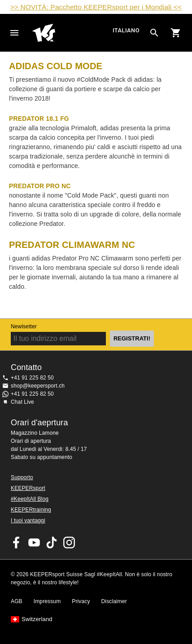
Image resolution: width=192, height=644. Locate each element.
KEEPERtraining (31, 510)
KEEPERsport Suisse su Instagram (69, 543)
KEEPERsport (28, 488)
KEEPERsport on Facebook (17, 543)
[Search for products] (154, 33)
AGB (17, 601)
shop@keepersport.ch (38, 386)
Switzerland (37, 619)
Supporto (22, 477)
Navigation (14, 33)
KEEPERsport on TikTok (52, 543)
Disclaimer (114, 601)
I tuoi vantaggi (28, 520)
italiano (126, 30)
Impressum (47, 601)
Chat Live (22, 402)
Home (71, 33)
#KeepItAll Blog (30, 499)
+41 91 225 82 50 (32, 378)
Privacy (81, 601)
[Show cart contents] (176, 33)
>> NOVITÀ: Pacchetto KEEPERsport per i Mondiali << (96, 7)
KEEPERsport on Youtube (34, 543)
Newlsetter (24, 326)
